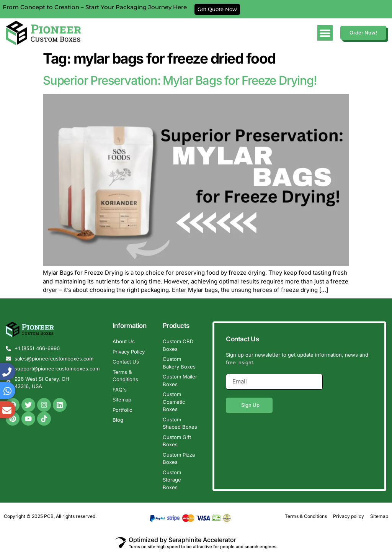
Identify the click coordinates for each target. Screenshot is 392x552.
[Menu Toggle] (325, 33)
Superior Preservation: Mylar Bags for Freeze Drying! (180, 80)
